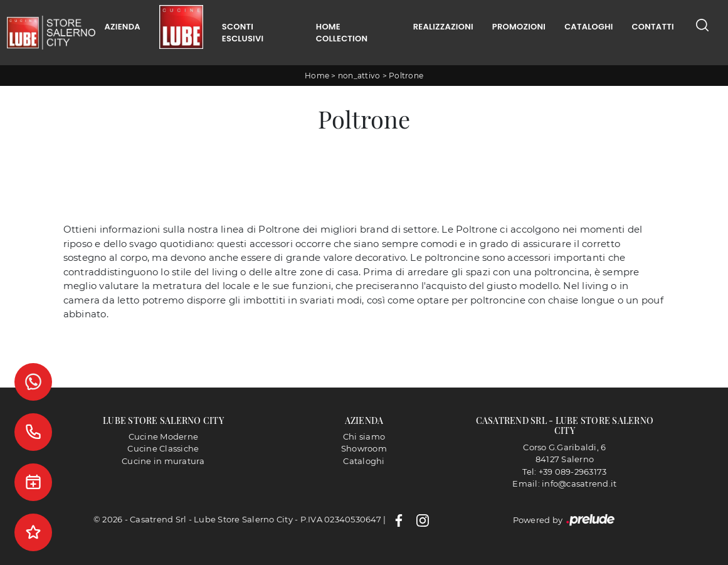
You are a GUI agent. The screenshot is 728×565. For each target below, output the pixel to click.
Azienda (123, 27)
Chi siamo (364, 436)
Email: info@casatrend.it (564, 483)
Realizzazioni (443, 27)
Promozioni (519, 27)
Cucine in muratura (163, 461)
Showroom (364, 448)
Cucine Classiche (163, 448)
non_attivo (359, 76)
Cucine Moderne (164, 436)
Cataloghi (588, 27)
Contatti (653, 27)
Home (317, 76)
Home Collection (342, 33)
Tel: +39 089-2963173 (564, 472)
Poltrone (406, 76)
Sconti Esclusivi (243, 33)
